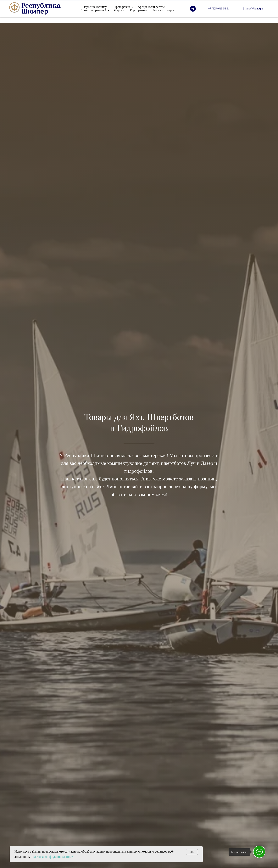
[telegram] (193, 9)
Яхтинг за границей (94, 10)
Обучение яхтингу (95, 7)
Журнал (119, 10)
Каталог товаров (164, 10)
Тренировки (122, 7)
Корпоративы (139, 10)
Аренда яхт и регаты (151, 7)
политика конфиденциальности (53, 857)
